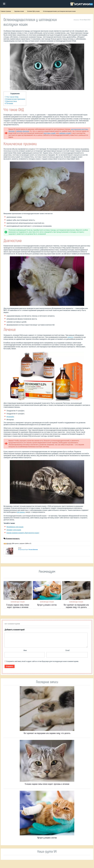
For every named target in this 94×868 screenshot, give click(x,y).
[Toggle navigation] (4, 4)
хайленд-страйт (65, 133)
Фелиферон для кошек (15, 527)
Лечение (9, 103)
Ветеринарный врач (28, 550)
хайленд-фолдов (23, 131)
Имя (25, 650)
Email (68, 650)
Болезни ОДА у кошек (33, 11)
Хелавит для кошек (14, 530)
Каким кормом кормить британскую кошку (23, 533)
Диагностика (11, 101)
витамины (21, 512)
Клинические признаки (15, 99)
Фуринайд (10, 417)
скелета (70, 337)
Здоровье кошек (19, 11)
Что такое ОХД (12, 97)
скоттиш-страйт (50, 133)
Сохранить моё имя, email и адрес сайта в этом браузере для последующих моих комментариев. (42, 661)
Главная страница (6, 11)
